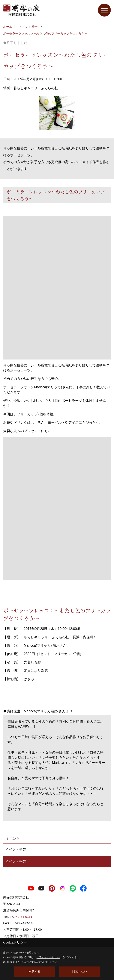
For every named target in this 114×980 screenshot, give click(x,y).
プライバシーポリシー (48, 957)
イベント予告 (16, 849)
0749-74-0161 (22, 917)
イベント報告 (16, 861)
